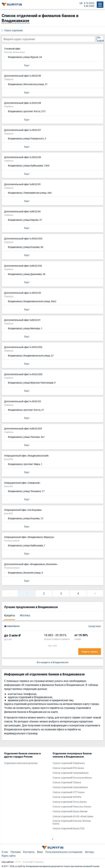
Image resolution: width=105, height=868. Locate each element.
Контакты (29, 852)
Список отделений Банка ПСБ (69, 829)
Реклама (16, 852)
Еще (26, 65)
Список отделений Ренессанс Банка (72, 807)
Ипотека (25, 615)
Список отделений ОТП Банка (69, 792)
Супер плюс (95, 626)
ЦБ (81, 3)
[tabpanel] (27, 759)
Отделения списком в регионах (21, 763)
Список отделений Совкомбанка (70, 787)
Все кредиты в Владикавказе (53, 662)
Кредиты (10, 615)
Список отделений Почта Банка (70, 802)
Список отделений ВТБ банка (68, 768)
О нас (5, 852)
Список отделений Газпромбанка (71, 773)
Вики (40, 852)
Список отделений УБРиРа (67, 797)
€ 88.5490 (89, 6)
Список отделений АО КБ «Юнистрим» (73, 816)
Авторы (89, 852)
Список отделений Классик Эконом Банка (72, 822)
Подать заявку (90, 652)
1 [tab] (53, 839)
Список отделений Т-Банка (67, 783)
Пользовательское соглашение (64, 852)
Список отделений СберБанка (69, 763)
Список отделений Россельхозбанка (72, 778)
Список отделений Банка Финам (70, 811)
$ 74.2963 (89, 3)
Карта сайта (9, 856)
